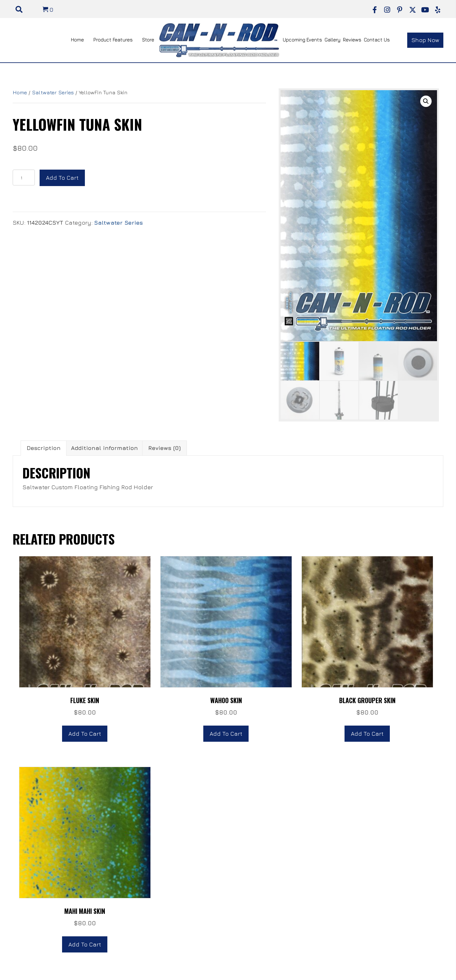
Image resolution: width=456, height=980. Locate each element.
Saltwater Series (53, 92)
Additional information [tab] (104, 448)
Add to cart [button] (85, 734)
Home (20, 92)
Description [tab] (44, 448)
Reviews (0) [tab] (165, 448)
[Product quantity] (24, 178)
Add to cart (62, 178)
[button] (374, 10)
